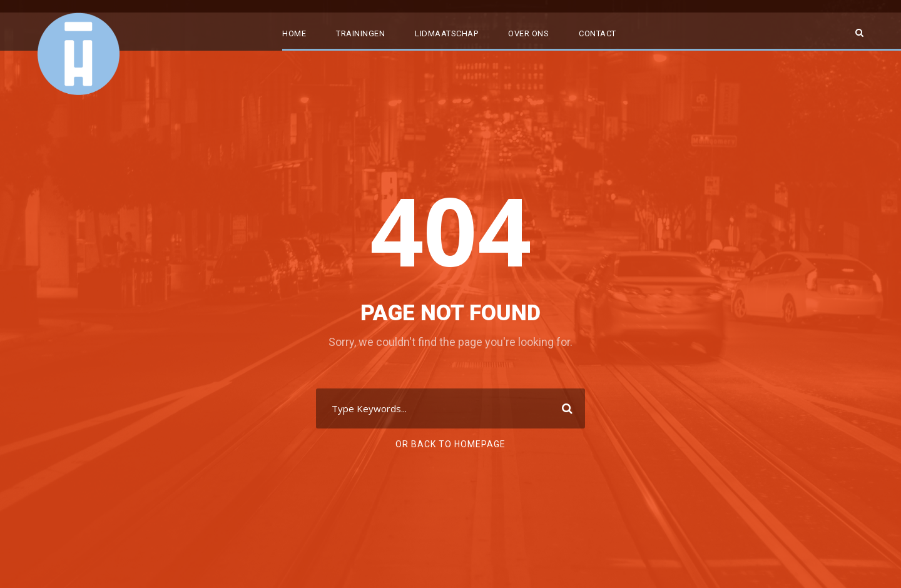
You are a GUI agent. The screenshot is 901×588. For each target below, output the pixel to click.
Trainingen (360, 33)
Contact (598, 33)
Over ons (528, 33)
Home (294, 33)
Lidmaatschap (446, 33)
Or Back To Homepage (450, 444)
